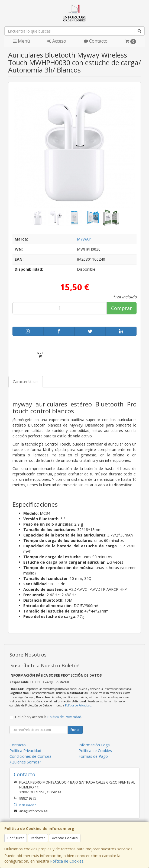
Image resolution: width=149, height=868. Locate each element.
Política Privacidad (25, 751)
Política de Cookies (67, 861)
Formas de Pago (93, 756)
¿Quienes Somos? (25, 762)
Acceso (57, 41)
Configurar (16, 838)
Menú (21, 41)
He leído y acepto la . (49, 717)
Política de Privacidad (78, 705)
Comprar (122, 308)
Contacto (96, 41)
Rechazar (38, 838)
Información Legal (95, 745)
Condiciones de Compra (30, 756)
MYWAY (84, 239)
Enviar (75, 730)
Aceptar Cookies (65, 838)
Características (26, 382)
